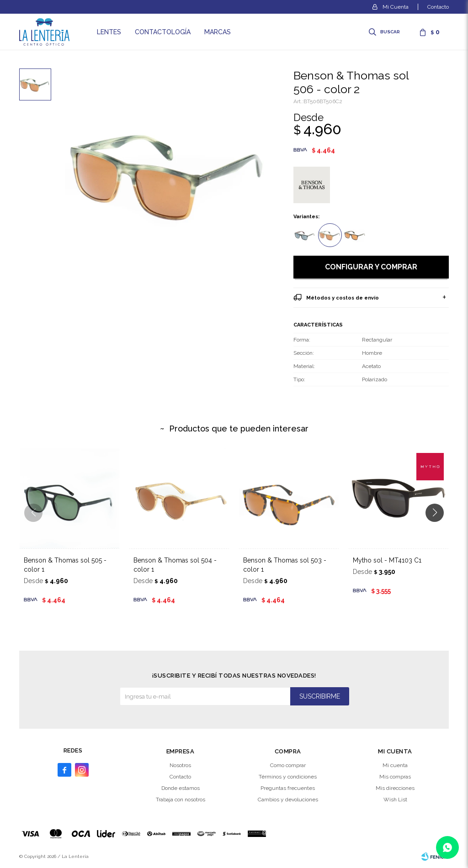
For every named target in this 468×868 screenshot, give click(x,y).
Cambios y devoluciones (288, 800)
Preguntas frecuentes (288, 788)
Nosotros (180, 765)
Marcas (218, 32)
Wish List (395, 800)
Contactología (163, 32)
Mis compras (395, 777)
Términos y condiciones (288, 777)
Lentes (109, 32)
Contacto (438, 7)
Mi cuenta (395, 765)
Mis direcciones (395, 788)
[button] (438, 531)
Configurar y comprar (371, 267)
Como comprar (288, 765)
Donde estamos (181, 788)
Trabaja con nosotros (181, 800)
